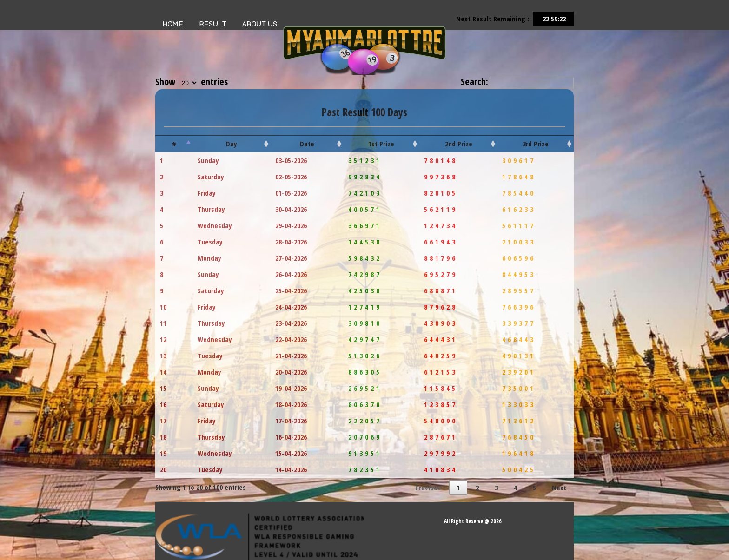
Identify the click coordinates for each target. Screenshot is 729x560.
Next (559, 488)
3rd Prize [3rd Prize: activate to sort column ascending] (536, 144)
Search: (517, 82)
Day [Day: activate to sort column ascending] (232, 144)
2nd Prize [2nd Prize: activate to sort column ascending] (459, 144)
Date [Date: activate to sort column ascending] (307, 144)
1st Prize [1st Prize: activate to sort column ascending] (381, 144)
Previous (428, 488)
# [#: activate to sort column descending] (174, 144)
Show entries (192, 82)
